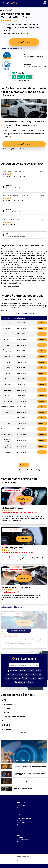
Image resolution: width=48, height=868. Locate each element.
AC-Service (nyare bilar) (12, 548)
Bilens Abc (20, 837)
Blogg (19, 835)
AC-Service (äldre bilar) (12, 508)
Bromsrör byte (14, 287)
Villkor (18, 861)
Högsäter (30, 682)
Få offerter (42, 323)
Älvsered (25, 678)
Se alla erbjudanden (19, 631)
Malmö (39, 671)
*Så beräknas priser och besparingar (12, 48)
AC (4, 700)
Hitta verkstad (21, 823)
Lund (39, 675)
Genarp (8, 678)
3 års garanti (21, 820)
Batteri (6, 713)
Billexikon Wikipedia (23, 840)
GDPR (30, 861)
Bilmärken (20, 825)
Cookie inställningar (9, 861)
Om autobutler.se (22, 806)
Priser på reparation (23, 842)
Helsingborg (16, 678)
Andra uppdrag (9, 704)
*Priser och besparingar (24, 818)
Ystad (14, 675)
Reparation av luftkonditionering (16, 587)
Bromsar (7, 729)
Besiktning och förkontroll (14, 717)
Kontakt (19, 808)
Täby (9, 675)
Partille (41, 678)
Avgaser (6, 708)
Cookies (24, 861)
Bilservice (7, 721)
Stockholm (22, 671)
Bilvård (6, 725)
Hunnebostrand (20, 682)
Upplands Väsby (24, 675)
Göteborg (31, 671)
